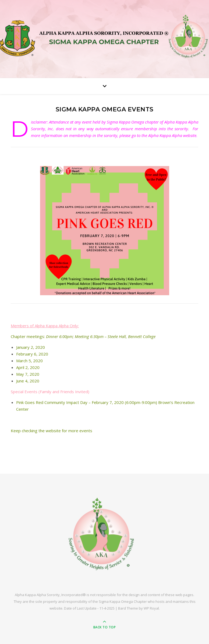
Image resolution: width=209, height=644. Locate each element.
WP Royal (151, 608)
